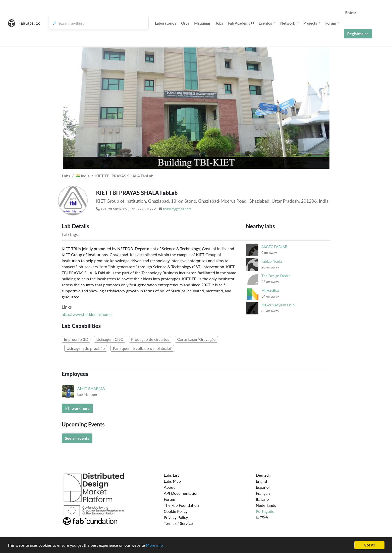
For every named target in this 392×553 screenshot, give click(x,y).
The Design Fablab (276, 276)
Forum (332, 23)
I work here (77, 408)
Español (263, 487)
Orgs (185, 23)
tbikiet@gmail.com (177, 209)
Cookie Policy (176, 511)
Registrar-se (358, 34)
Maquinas (202, 23)
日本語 (262, 517)
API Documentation (181, 493)
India (83, 176)
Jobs (219, 23)
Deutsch (263, 475)
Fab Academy (241, 23)
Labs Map (172, 481)
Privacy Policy (176, 517)
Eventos (267, 23)
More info (154, 545)
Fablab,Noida (272, 261)
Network (289, 23)
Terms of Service (178, 523)
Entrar (351, 12)
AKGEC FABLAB (274, 247)
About (169, 487)
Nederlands (266, 505)
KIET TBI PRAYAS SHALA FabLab (124, 176)
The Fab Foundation (181, 505)
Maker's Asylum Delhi (278, 305)
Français (263, 493)
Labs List (171, 475)
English (262, 481)
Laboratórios (165, 23)
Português (265, 511)
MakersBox (270, 290)
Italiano (262, 499)
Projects (312, 23)
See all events (77, 438)
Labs (66, 176)
